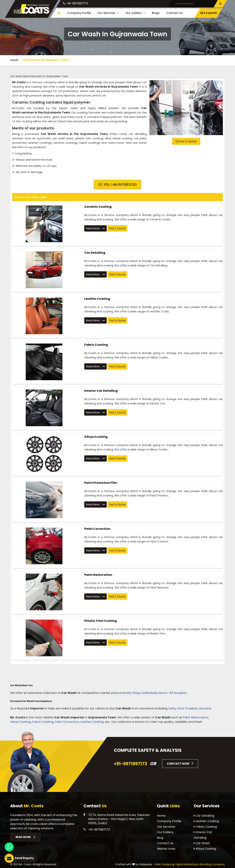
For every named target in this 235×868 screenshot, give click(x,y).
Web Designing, (165, 864)
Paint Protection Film (101, 483)
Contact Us (175, 13)
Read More (95, 228)
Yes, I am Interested (118, 185)
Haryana (205, 708)
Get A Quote (208, 13)
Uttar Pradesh (187, 708)
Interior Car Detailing (101, 391)
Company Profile (79, 13)
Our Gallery (135, 13)
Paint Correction (97, 529)
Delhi (172, 708)
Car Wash (202, 843)
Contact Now (180, 763)
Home (14, 60)
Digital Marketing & (187, 864)
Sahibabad (149, 693)
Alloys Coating (96, 437)
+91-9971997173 (76, 3)
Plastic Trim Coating (101, 621)
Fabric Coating (96, 345)
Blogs (156, 13)
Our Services (108, 13)
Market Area (166, 849)
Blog (160, 838)
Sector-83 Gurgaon (172, 693)
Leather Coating (97, 299)
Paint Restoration (98, 575)
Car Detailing (95, 253)
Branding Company (213, 864)
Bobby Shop (131, 693)
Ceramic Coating (98, 207)
